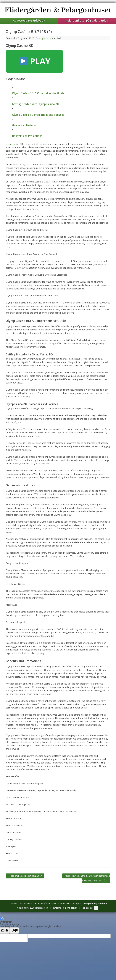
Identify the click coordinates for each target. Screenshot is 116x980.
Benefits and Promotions (27, 136)
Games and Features (24, 126)
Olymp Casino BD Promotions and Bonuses (38, 115)
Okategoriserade (45, 38)
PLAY (35, 61)
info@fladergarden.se (95, 904)
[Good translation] (5, 931)
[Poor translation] (14, 931)
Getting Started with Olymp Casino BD (36, 104)
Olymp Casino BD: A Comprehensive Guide (38, 93)
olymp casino (12, 144)
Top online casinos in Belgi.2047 (25, 876)
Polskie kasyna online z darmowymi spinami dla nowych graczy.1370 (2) (87, 878)
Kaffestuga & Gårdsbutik (29, 21)
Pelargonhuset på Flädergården (87, 21)
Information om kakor (65, 908)
